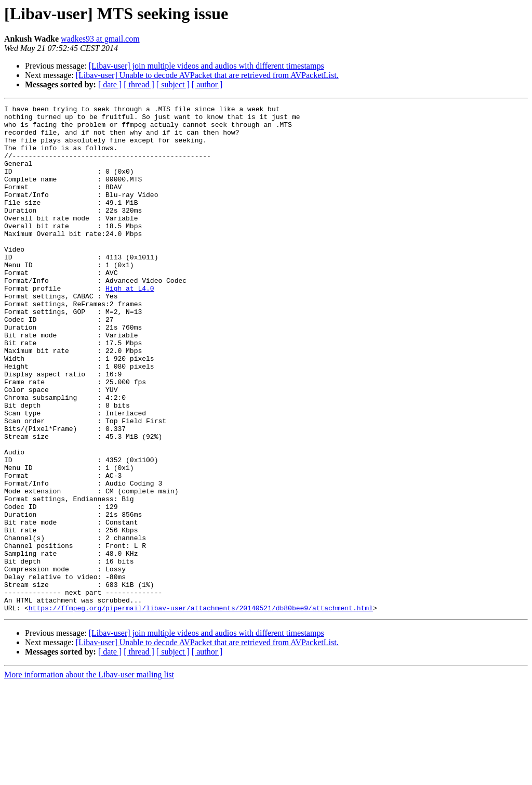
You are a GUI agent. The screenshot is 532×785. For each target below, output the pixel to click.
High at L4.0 (130, 325)
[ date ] (110, 84)
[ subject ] (173, 84)
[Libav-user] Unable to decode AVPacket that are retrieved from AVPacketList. (207, 75)
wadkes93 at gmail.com (100, 39)
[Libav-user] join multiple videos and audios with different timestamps (207, 66)
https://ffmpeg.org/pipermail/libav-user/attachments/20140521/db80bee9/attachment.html (201, 709)
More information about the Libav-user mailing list (89, 776)
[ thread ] (139, 84)
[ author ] (207, 84)
